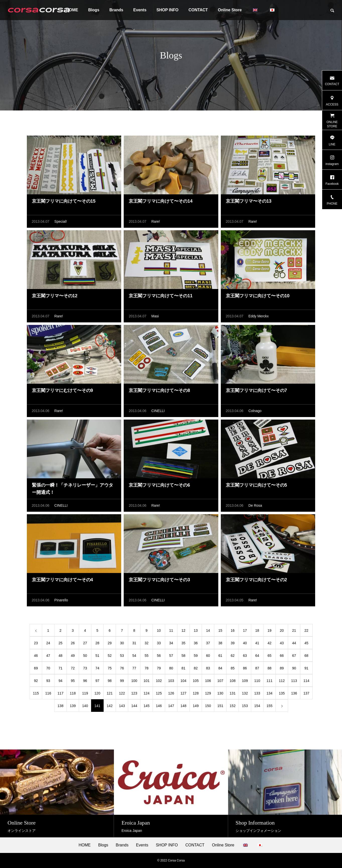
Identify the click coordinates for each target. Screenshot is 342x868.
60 (208, 656)
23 (36, 643)
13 (196, 630)
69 (36, 668)
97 (97, 681)
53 (122, 656)
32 (147, 643)
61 (220, 656)
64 (257, 656)
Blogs (94, 10)
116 (48, 693)
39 (233, 643)
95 (73, 681)
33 (159, 643)
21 (294, 630)
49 (73, 656)
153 (245, 706)
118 (73, 693)
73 (85, 668)
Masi (155, 316)
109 (245, 681)
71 (60, 668)
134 (269, 693)
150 (208, 706)
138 (60, 706)
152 (232, 706)
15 (220, 630)
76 (122, 668)
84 (220, 668)
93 (48, 681)
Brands (116, 10)
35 (183, 643)
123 (134, 693)
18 (257, 630)
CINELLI (158, 411)
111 (269, 681)
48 (60, 656)
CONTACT (198, 10)
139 (73, 706)
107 (220, 681)
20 (282, 630)
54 (134, 656)
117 (60, 693)
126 (171, 693)
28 (97, 643)
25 (60, 643)
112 (282, 681)
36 (196, 643)
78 (147, 668)
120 (97, 693)
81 (183, 668)
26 (73, 643)
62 (233, 656)
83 (208, 668)
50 (85, 656)
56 (159, 656)
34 (171, 643)
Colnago (255, 411)
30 (122, 643)
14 (208, 630)
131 (232, 693)
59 (196, 656)
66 (282, 656)
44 (294, 643)
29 (110, 643)
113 (294, 681)
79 (159, 668)
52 (110, 656)
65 (269, 656)
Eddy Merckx (259, 316)
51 (97, 656)
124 (146, 693)
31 (134, 643)
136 (294, 693)
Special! (61, 221)
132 (245, 693)
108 (232, 681)
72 (73, 668)
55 (147, 656)
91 (306, 668)
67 (294, 656)
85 (233, 668)
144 (134, 706)
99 (122, 681)
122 (122, 693)
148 (183, 706)
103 (171, 681)
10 (159, 630)
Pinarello (61, 600)
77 (134, 668)
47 (48, 656)
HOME (85, 845)
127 (183, 693)
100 (134, 681)
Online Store (230, 10)
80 (171, 668)
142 (110, 706)
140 (85, 706)
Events (140, 10)
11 (171, 630)
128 (196, 693)
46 (36, 656)
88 (269, 668)
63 (245, 656)
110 (257, 681)
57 (171, 656)
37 (208, 643)
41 (257, 643)
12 (183, 630)
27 (85, 643)
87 (257, 668)
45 (306, 643)
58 (183, 656)
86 (245, 668)
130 (220, 693)
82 (196, 668)
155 (269, 706)
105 (196, 681)
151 (220, 706)
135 (282, 693)
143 (122, 706)
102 (159, 681)
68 (306, 656)
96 (85, 681)
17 (245, 630)
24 (48, 643)
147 (171, 706)
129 (208, 693)
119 (85, 693)
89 (282, 668)
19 (269, 630)
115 (36, 693)
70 (48, 668)
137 (306, 693)
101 (146, 681)
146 (159, 706)
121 (110, 693)
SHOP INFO (168, 10)
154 (257, 706)
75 (110, 668)
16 (233, 630)
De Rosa (255, 505)
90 (294, 668)
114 (306, 681)
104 (183, 681)
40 (245, 643)
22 (306, 630)
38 (220, 643)
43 (282, 643)
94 (60, 681)
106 (208, 681)
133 (257, 693)
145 (146, 706)
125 (159, 693)
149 (196, 706)
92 (36, 681)
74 (97, 668)
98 (110, 681)
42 (269, 643)
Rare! (156, 221)
